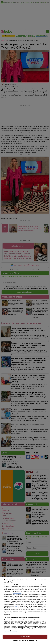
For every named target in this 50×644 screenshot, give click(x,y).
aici (16, 606)
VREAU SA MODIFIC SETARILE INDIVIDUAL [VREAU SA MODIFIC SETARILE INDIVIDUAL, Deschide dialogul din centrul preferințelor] (25, 641)
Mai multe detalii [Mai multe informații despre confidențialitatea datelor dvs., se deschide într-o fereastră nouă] (17, 593)
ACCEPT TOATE (25, 637)
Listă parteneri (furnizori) (10, 632)
